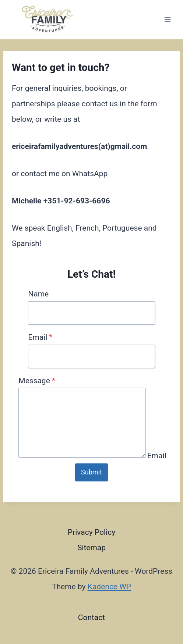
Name (38, 294)
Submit (91, 472)
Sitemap (91, 548)
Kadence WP (109, 587)
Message (37, 381)
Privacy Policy (91, 532)
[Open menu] (167, 20)
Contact (91, 618)
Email (40, 337)
